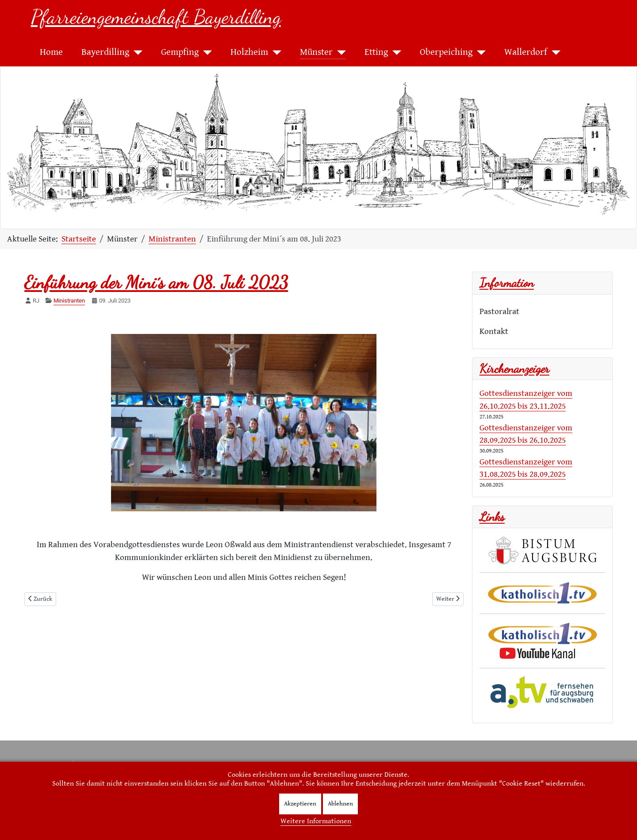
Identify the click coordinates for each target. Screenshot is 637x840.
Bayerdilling (105, 52)
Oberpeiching (446, 52)
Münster (316, 52)
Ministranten (69, 301)
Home (51, 52)
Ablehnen (340, 804)
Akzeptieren (300, 804)
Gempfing (180, 52)
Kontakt (494, 331)
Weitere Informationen (316, 821)
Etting (376, 52)
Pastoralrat (499, 311)
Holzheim (249, 52)
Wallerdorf (526, 52)
